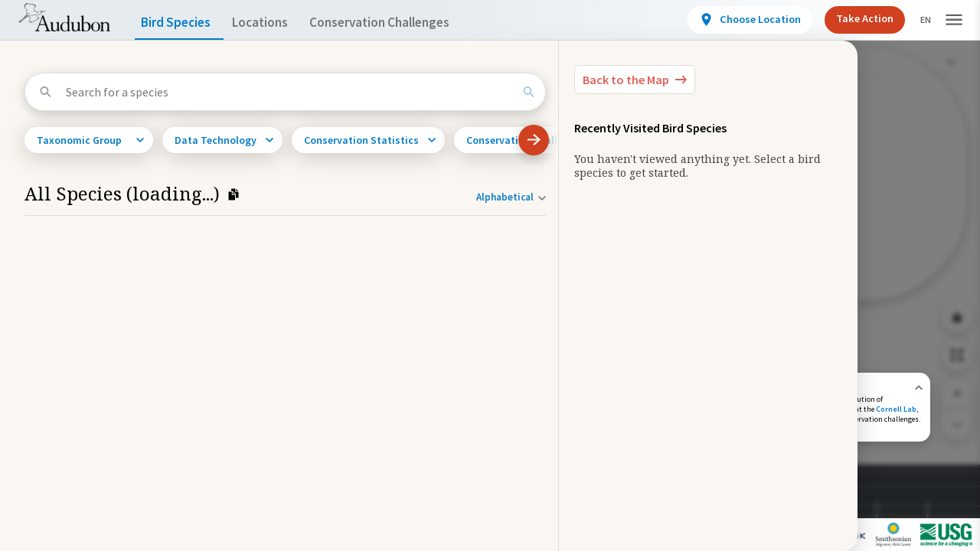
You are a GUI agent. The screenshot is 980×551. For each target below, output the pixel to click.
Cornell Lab (896, 409)
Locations (274, 23)
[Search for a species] (289, 92)
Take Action (852, 18)
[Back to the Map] (635, 80)
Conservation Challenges (403, 23)
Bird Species (179, 23)
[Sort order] (511, 197)
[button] (954, 20)
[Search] (529, 92)
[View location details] (737, 20)
